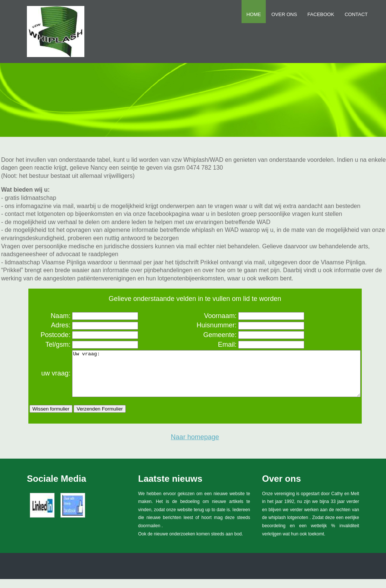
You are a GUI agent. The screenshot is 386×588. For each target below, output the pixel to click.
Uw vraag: (211, 378)
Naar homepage (195, 446)
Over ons (284, 14)
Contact (356, 14)
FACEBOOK (321, 14)
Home (254, 14)
